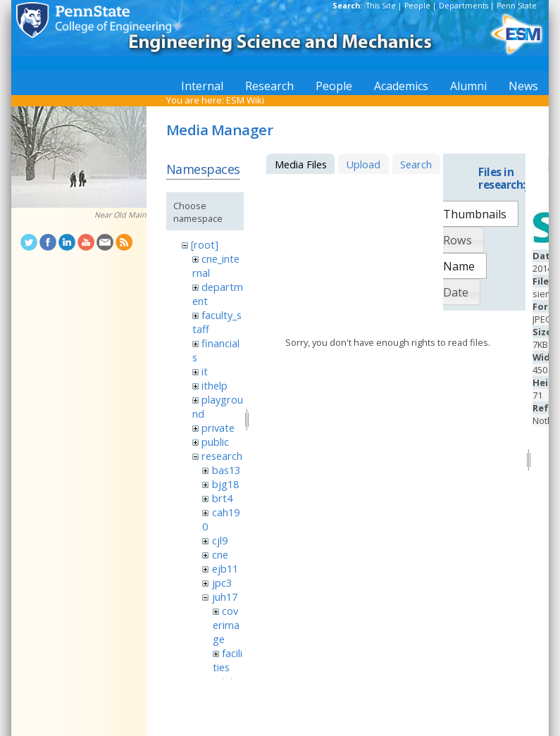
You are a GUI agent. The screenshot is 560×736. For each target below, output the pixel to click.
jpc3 (222, 582)
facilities (228, 660)
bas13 (226, 470)
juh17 (225, 597)
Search (416, 164)
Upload (363, 164)
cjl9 (220, 540)
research (222, 456)
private (218, 428)
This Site (381, 6)
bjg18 (225, 484)
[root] (205, 244)
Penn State (517, 6)
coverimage (226, 625)
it (205, 371)
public (215, 442)
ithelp (214, 385)
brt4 (222, 498)
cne (220, 554)
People (417, 6)
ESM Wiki (245, 100)
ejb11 (225, 568)
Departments (463, 6)
